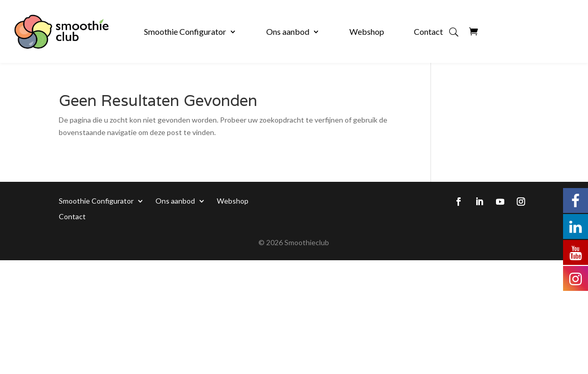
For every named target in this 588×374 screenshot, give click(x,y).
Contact (428, 31)
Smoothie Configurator (185, 31)
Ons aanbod (288, 31)
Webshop (367, 31)
